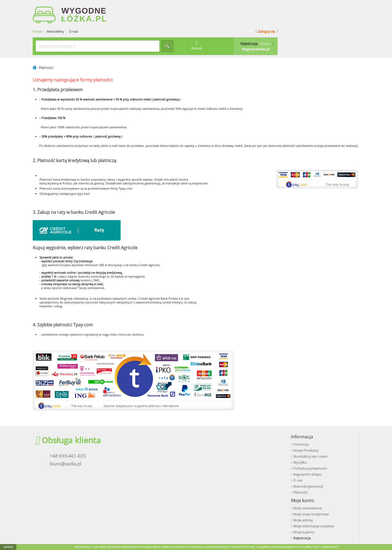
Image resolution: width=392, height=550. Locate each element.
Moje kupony (229, 447)
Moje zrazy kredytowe (236, 429)
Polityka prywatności (160, 447)
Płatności (150, 471)
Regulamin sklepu (157, 453)
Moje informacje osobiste (238, 441)
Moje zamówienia (232, 423)
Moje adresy (228, 435)
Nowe (119, 6)
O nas (155, 6)
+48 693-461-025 (65, 435)
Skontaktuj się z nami (160, 435)
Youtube (301, 432)
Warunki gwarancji (158, 465)
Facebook (302, 424)
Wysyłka (150, 441)
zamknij (8, 547)
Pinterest (302, 447)
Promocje (151, 423)
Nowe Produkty (156, 429)
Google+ (301, 439)
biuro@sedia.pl (63, 443)
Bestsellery (137, 6)
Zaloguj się (346, 6)
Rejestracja (227, 453)
